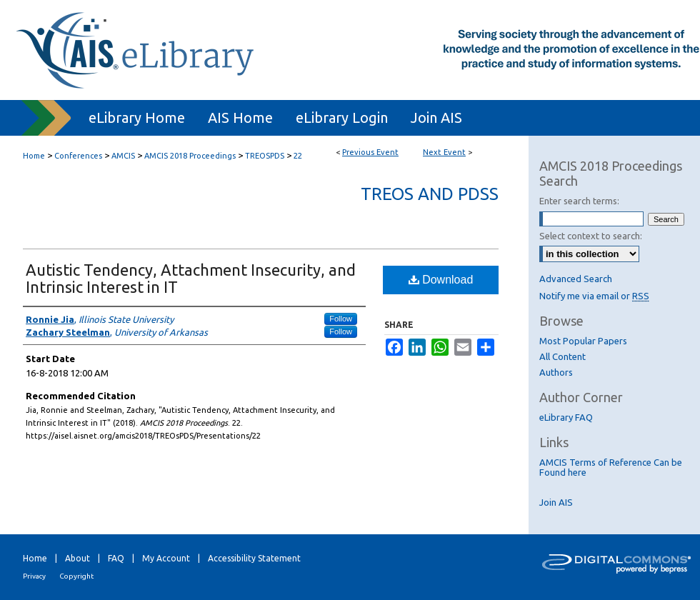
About (77, 558)
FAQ (116, 558)
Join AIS (556, 502)
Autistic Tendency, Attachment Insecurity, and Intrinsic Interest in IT (191, 278)
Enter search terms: (579, 201)
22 (298, 156)
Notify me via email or (594, 296)
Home (34, 156)
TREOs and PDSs (430, 194)
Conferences (79, 156)
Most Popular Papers (583, 341)
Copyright (76, 576)
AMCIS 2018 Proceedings (191, 156)
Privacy (34, 576)
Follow (341, 319)
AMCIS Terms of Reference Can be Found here (611, 467)
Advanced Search (576, 279)
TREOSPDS (266, 156)
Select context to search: (591, 236)
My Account (166, 558)
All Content (562, 356)
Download (441, 280)
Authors (556, 372)
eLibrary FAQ (566, 417)
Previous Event (370, 152)
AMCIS (124, 156)
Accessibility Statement (254, 558)
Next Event (444, 152)
